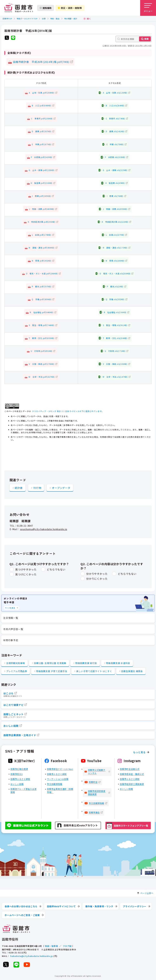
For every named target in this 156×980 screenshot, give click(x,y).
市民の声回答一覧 (13, 629)
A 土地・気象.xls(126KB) (115, 93)
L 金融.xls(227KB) (115, 235)
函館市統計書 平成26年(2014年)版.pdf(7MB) (41, 62)
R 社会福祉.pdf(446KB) (42, 312)
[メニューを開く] (148, 8)
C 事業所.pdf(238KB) (42, 118)
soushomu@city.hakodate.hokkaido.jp (44, 529)
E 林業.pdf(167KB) (42, 144)
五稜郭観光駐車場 (16, 663)
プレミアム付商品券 (17, 671)
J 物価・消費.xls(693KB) (115, 209)
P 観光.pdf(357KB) (42, 286)
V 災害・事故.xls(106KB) (115, 364)
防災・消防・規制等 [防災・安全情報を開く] (70, 8)
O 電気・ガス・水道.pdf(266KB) (42, 273)
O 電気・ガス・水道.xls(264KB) (115, 273)
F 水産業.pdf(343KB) (42, 157)
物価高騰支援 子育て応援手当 (52, 671)
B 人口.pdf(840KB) (42, 105)
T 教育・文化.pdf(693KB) (42, 338)
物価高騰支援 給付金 (86, 663)
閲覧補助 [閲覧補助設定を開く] (46, 8)
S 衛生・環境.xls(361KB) (115, 325)
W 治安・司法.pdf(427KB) (42, 377)
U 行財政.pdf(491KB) (42, 351)
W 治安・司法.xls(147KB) (115, 377)
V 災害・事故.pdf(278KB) (42, 364)
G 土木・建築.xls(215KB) (115, 170)
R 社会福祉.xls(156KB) (115, 312)
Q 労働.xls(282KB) (115, 299)
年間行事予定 (11, 640)
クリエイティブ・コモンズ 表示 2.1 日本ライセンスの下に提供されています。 (68, 411)
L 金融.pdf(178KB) (42, 235)
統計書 (19, 488)
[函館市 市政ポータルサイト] (19, 8)
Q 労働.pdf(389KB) (42, 299)
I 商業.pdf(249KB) (42, 196)
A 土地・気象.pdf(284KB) (42, 93)
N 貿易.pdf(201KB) (42, 261)
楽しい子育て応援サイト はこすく (94, 671)
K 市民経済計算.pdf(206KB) (42, 222)
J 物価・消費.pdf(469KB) (42, 209)
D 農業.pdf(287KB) (42, 131)
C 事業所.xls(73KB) (115, 118)
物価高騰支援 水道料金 (118, 663)
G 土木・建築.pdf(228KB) (42, 170)
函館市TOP (7, 19)
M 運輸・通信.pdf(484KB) (42, 248)
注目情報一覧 (11, 618)
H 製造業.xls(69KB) (115, 183)
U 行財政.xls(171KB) (115, 351)
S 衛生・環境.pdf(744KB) (42, 325)
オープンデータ (61, 488)
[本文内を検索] (133, 39)
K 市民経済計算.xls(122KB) (115, 222)
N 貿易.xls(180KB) (115, 261)
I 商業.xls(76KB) (115, 196)
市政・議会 (55, 19)
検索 (146, 39)
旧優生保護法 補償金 (132, 671)
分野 (44, 19)
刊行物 (37, 488)
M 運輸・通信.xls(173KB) (115, 248)
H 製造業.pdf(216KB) (42, 183)
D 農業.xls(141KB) (115, 131)
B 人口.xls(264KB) (115, 105)
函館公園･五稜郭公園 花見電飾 (50, 663)
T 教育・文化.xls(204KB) (115, 338)
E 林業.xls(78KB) (115, 144)
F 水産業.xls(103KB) (115, 157)
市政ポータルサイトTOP (27, 19)
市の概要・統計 (71, 19)
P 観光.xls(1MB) (115, 286)
